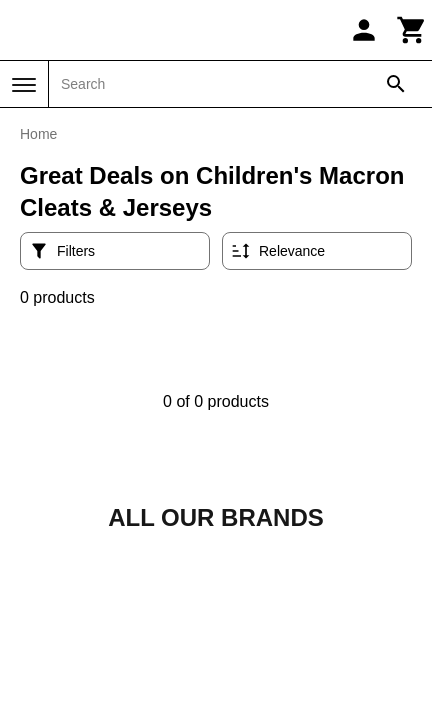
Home (38, 134)
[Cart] (412, 30)
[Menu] (24, 85)
